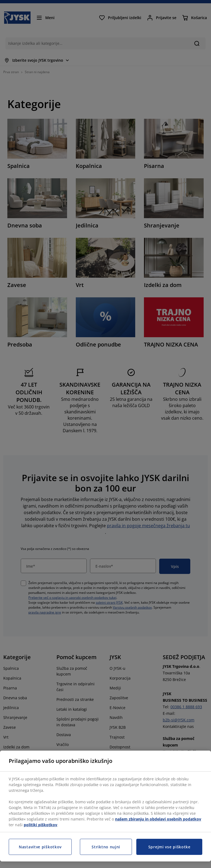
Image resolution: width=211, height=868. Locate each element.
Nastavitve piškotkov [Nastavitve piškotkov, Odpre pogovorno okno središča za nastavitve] (40, 847)
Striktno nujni (106, 847)
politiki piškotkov (40, 825)
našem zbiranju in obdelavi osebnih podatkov (158, 819)
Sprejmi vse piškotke (169, 847)
